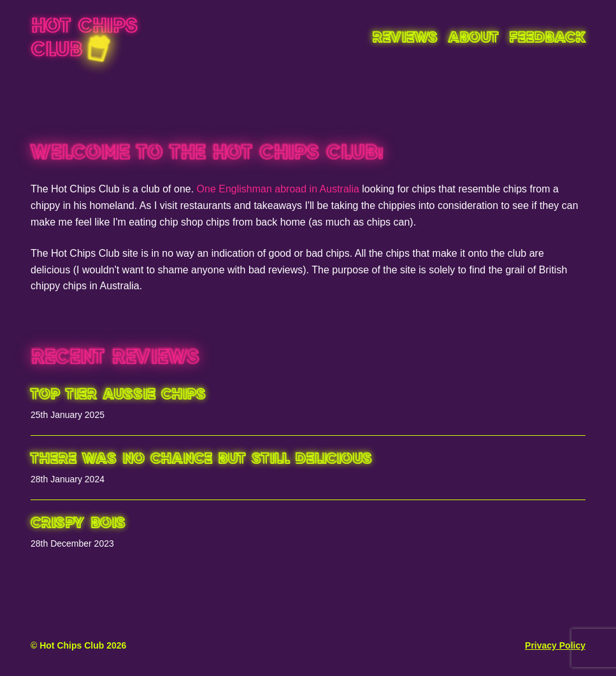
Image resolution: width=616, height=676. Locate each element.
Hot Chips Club (84, 39)
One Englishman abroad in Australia (278, 189)
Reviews (405, 39)
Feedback (547, 39)
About (473, 39)
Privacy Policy (555, 645)
